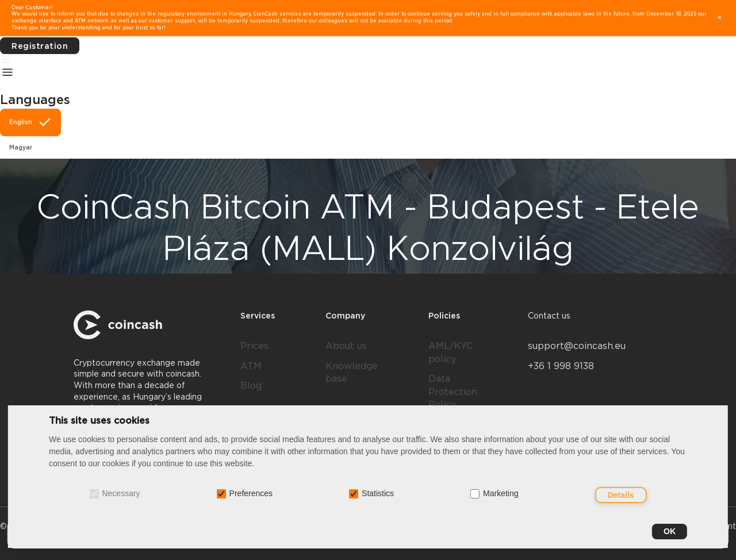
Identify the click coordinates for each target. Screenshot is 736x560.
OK (670, 531)
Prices (254, 346)
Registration (40, 46)
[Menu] (7, 72)
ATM (251, 366)
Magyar (21, 147)
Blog (251, 386)
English (30, 122)
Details (621, 495)
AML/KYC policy (451, 352)
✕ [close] (719, 18)
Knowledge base (352, 372)
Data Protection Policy (453, 392)
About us (346, 346)
